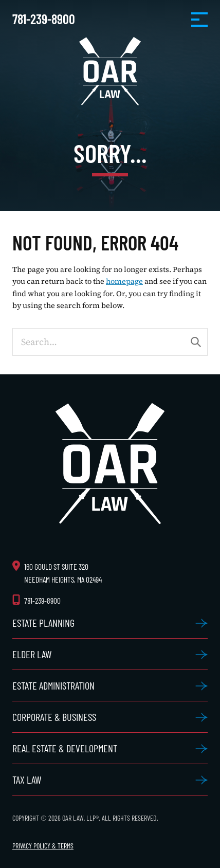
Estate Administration (53, 685)
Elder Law (32, 654)
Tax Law (27, 780)
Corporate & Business (54, 717)
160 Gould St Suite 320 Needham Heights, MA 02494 (63, 573)
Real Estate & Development (65, 748)
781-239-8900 (44, 19)
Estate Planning (43, 623)
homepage (124, 281)
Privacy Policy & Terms (43, 846)
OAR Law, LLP (110, 71)
